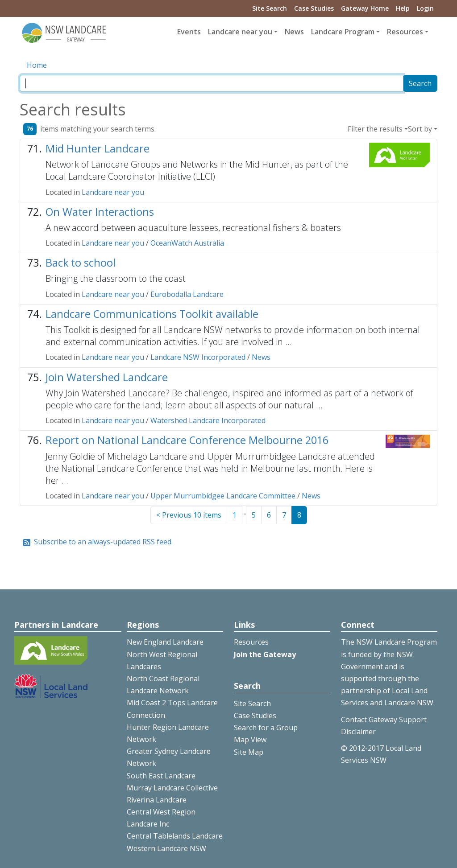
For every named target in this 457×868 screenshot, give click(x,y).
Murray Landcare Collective (172, 788)
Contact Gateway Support (384, 720)
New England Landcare (165, 642)
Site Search (270, 8)
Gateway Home (365, 8)
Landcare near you (113, 192)
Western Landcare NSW (166, 848)
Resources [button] (405, 32)
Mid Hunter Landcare (98, 148)
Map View (250, 740)
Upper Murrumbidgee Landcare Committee (223, 496)
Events (189, 32)
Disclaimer (358, 732)
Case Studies (314, 8)
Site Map (249, 752)
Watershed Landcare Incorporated (208, 420)
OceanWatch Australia (187, 243)
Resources (251, 642)
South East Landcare (161, 776)
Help (403, 8)
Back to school (81, 263)
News (294, 32)
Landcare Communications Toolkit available (152, 314)
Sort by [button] (420, 129)
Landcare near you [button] (240, 32)
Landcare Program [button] (343, 32)
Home (37, 65)
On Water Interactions (100, 212)
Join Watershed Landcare (107, 377)
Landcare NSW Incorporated (198, 357)
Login (425, 8)
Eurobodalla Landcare (187, 294)
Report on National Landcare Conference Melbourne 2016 (187, 440)
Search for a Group (266, 728)
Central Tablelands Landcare (175, 836)
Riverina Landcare (157, 800)
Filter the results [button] (375, 129)
